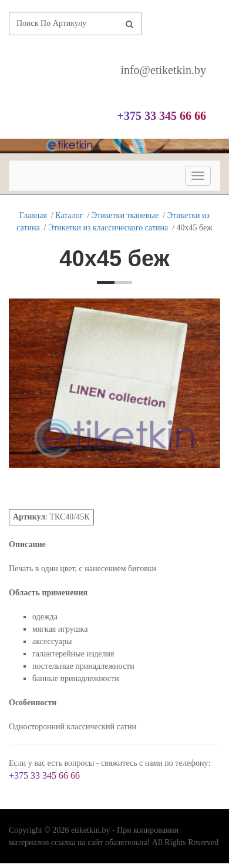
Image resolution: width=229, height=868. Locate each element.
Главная (33, 215)
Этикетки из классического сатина (108, 228)
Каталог (69, 215)
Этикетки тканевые (125, 215)
